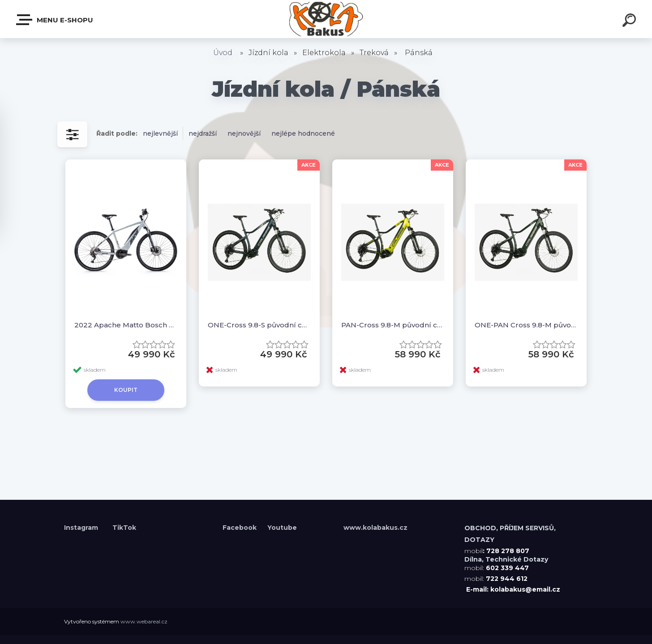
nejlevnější (160, 133)
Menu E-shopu (55, 20)
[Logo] (326, 19)
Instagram (82, 528)
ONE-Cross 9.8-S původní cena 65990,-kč (259, 325)
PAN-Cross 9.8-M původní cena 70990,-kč (393, 325)
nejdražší (203, 133)
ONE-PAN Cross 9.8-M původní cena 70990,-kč (526, 325)
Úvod (223, 53)
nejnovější (244, 133)
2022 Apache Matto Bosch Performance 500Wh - (126, 325)
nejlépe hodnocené (303, 133)
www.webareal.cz (144, 621)
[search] (631, 21)
